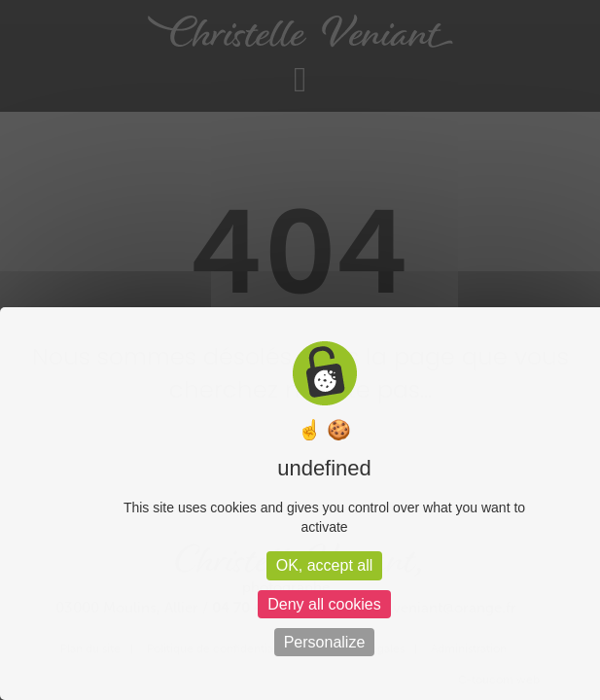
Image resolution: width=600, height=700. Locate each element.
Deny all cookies (324, 604)
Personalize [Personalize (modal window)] (325, 642)
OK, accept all (325, 565)
